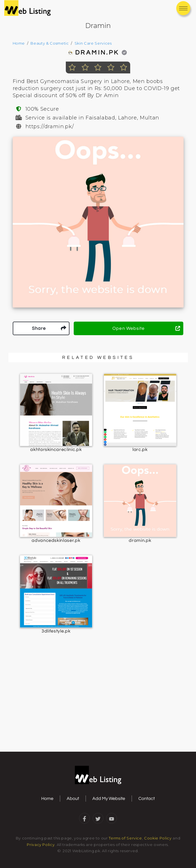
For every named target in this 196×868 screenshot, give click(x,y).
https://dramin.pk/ (50, 127)
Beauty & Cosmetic (50, 43)
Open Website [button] (146, 328)
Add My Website (109, 799)
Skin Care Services (93, 43)
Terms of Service (125, 838)
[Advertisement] (98, 706)
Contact (147, 799)
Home (19, 43)
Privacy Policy (41, 845)
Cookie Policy (158, 838)
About (73, 799)
